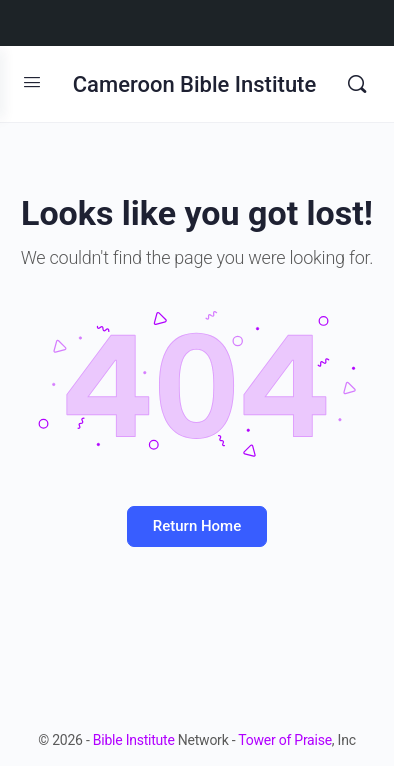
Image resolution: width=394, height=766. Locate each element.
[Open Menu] (32, 82)
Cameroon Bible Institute (194, 84)
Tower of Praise (285, 740)
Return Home (197, 526)
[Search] (357, 84)
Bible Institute (134, 740)
